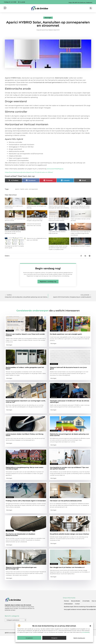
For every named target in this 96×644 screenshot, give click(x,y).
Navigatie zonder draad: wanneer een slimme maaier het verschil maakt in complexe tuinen (58, 248)
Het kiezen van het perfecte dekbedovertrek (66, 501)
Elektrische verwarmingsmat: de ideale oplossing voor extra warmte (69, 435)
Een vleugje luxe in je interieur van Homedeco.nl (67, 567)
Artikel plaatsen (68, 604)
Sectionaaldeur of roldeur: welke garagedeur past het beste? (25, 368)
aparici (17, 189)
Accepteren (29, 638)
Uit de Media (86, 601)
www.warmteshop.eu (55, 169)
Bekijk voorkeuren (79, 638)
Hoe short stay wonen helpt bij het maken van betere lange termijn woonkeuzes (80, 233)
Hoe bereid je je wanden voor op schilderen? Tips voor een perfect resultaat (69, 468)
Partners (66, 601)
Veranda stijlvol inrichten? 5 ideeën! (81, 246)
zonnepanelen (33, 189)
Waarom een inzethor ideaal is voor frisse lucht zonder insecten (25, 335)
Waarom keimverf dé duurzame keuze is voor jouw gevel (68, 368)
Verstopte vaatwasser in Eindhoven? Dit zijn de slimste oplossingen (70, 401)
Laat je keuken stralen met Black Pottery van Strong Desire (24, 435)
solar (27, 189)
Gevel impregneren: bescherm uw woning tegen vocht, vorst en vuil (26, 401)
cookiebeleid (85, 632)
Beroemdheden (76, 601)
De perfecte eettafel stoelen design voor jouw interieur (70, 534)
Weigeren (54, 638)
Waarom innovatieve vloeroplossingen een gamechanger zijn (21, 568)
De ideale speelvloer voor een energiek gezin (66, 334)
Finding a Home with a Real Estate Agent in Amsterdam (26, 501)
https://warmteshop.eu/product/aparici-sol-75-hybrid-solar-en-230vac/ (29, 172)
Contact (77, 604)
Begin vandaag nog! (48, 268)
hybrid (22, 189)
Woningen (48, 18)
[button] (90, 626)
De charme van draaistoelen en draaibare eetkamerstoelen (20, 535)
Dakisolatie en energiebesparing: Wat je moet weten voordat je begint (25, 468)
